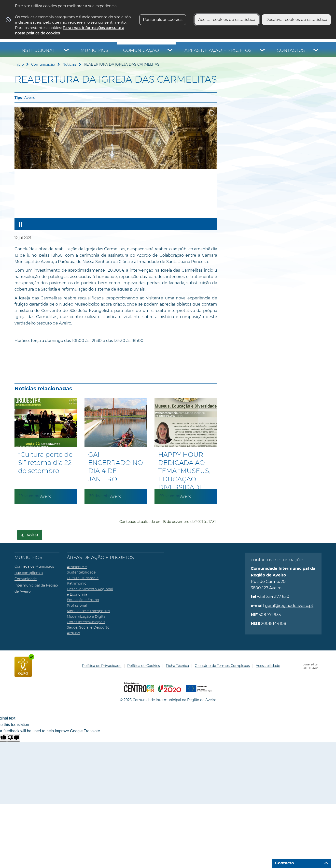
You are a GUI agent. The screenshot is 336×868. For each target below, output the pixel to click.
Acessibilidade (268, 666)
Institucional (38, 51)
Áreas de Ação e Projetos (218, 51)
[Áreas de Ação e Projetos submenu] (263, 51)
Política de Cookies (144, 666)
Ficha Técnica (177, 666)
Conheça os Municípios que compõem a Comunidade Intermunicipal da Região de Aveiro (36, 579)
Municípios (94, 51)
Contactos (291, 51)
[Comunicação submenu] (170, 51)
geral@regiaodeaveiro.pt (289, 606)
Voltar (33, 535)
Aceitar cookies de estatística (227, 20)
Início (19, 64)
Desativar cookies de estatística (296, 20)
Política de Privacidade (102, 666)
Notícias (69, 64)
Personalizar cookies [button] (163, 20)
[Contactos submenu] (316, 51)
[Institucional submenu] (67, 51)
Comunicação (141, 51)
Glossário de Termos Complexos (222, 666)
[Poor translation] (14, 738)
